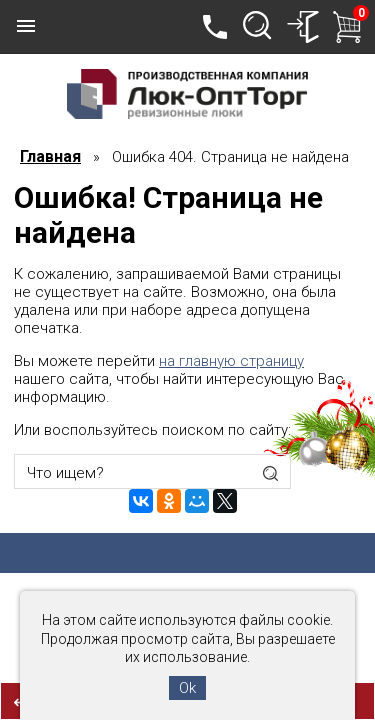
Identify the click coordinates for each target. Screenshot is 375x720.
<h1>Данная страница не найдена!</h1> (187, 360)
